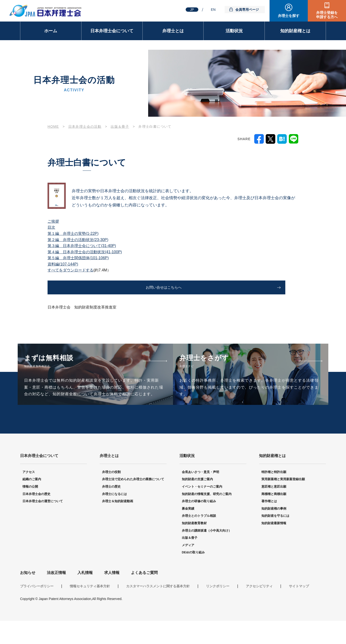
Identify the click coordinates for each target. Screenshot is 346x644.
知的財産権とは (295, 31)
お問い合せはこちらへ (83, 288)
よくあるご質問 (144, 596)
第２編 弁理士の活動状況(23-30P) (78, 240)
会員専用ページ (247, 10)
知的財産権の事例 (274, 532)
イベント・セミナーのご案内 (202, 510)
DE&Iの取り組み (193, 576)
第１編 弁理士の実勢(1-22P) (73, 234)
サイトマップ (299, 609)
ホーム (51, 31)
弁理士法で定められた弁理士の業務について (133, 503)
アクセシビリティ (259, 609)
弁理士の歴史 (111, 510)
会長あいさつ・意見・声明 (200, 495)
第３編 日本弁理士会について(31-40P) (82, 246)
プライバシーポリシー (37, 609)
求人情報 (112, 596)
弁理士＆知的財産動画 (118, 525)
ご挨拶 (53, 221)
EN (213, 10)
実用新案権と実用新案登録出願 (283, 503)
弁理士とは (173, 31)
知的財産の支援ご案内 (197, 503)
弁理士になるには (114, 517)
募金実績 (188, 532)
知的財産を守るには (275, 539)
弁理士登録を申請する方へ (327, 15)
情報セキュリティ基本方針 (90, 609)
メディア (188, 569)
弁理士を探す (289, 16)
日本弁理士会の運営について (43, 525)
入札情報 (85, 596)
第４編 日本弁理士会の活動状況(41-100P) (85, 252)
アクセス (29, 495)
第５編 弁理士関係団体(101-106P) (78, 258)
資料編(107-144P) (63, 264)
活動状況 (234, 31)
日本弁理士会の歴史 (36, 517)
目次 (51, 227)
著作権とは (269, 525)
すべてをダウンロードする (70, 270)
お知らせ (28, 596)
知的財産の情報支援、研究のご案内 (207, 517)
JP (192, 10)
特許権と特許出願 (274, 495)
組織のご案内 (32, 503)
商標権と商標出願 (274, 517)
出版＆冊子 (190, 561)
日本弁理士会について (112, 31)
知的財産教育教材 (194, 547)
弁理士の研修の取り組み (199, 525)
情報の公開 (30, 510)
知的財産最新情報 (274, 547)
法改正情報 (56, 596)
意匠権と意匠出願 (274, 510)
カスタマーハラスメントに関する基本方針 (158, 609)
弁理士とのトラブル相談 (199, 539)
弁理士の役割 (111, 495)
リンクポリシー (218, 609)
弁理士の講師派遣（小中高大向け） (207, 554)
